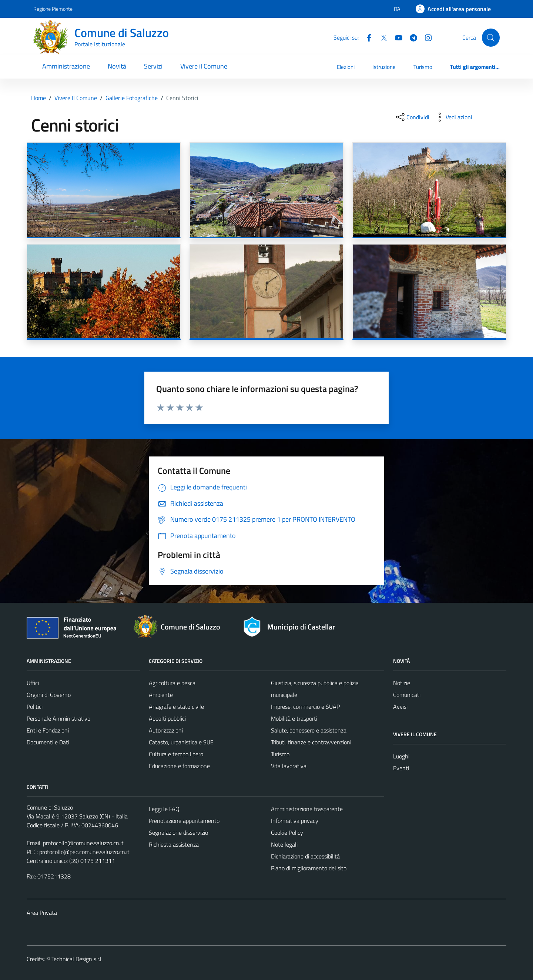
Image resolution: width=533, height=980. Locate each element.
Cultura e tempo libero (176, 754)
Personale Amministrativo (58, 718)
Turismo (423, 67)
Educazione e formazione (179, 766)
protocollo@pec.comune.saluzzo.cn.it (84, 852)
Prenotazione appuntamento (184, 821)
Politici (35, 707)
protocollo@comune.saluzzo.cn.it (83, 843)
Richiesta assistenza (174, 844)
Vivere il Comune (204, 66)
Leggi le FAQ (164, 809)
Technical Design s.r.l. (77, 959)
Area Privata (42, 913)
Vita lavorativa (289, 766)
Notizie (402, 683)
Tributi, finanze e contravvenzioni (311, 742)
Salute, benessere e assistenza (309, 730)
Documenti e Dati (48, 742)
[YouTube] (396, 37)
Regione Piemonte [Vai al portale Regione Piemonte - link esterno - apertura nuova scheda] (53, 9)
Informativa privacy (295, 821)
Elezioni (346, 67)
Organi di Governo (49, 695)
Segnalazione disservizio (178, 833)
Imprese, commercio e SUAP (305, 707)
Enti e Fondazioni (48, 730)
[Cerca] (491, 37)
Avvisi (400, 707)
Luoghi (401, 756)
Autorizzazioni (166, 730)
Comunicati (407, 695)
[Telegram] (410, 37)
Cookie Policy (287, 833)
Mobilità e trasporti (294, 718)
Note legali (284, 844)
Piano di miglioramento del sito (309, 868)
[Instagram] (425, 37)
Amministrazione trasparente (307, 809)
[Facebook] (366, 37)
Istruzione (384, 67)
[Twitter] (381, 37)
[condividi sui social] (412, 117)
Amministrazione (66, 66)
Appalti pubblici (167, 718)
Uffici (33, 683)
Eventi (401, 768)
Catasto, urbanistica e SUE (181, 742)
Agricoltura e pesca (172, 683)
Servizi (153, 66)
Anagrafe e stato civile (176, 707)
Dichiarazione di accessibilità (305, 856)
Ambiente (161, 695)
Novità (117, 66)
